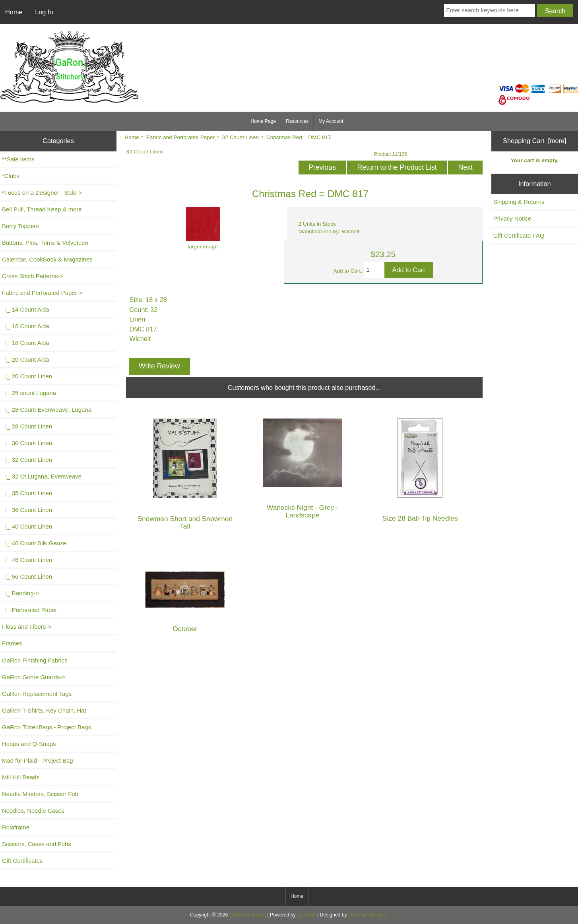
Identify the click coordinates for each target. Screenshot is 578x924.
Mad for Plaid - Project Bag (38, 760)
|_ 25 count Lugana (29, 393)
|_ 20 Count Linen (27, 376)
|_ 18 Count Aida (26, 343)
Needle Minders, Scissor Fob (40, 794)
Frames (12, 643)
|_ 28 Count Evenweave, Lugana (47, 410)
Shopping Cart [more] (535, 141)
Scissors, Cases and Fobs (37, 844)
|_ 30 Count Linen (27, 443)
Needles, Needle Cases (33, 811)
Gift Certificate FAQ (519, 235)
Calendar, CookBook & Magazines (47, 259)
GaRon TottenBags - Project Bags (47, 727)
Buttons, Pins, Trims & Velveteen (45, 243)
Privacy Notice (512, 218)
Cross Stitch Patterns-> (33, 276)
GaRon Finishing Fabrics (35, 660)
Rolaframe (16, 827)
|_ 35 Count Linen (27, 493)
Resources (297, 121)
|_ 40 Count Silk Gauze (34, 543)
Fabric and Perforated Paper (180, 137)
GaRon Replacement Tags (37, 694)
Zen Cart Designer (368, 915)
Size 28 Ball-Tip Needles (420, 518)
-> (42, 293)
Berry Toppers (20, 226)
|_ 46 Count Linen (27, 560)
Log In (44, 12)
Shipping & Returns (519, 202)
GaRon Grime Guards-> (34, 677)
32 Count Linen (241, 137)
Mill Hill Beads (21, 777)
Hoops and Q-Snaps (29, 744)
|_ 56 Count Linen (27, 576)
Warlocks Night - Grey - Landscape (303, 511)
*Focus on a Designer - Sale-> (42, 193)
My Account (331, 121)
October (185, 629)
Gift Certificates (22, 861)
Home (14, 12)
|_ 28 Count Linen (27, 426)
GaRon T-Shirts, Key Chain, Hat (44, 710)
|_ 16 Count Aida (26, 326)
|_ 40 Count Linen (27, 526)
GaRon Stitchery (247, 915)
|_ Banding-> (20, 593)
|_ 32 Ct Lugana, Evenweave (42, 476)
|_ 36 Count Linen (27, 510)
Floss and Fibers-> (27, 627)
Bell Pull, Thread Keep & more (42, 209)
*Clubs (11, 176)
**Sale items (18, 159)
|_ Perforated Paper (30, 610)
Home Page (263, 121)
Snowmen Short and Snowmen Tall (185, 523)
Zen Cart (306, 915)
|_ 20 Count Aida (26, 359)
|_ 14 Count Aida (26, 309)
